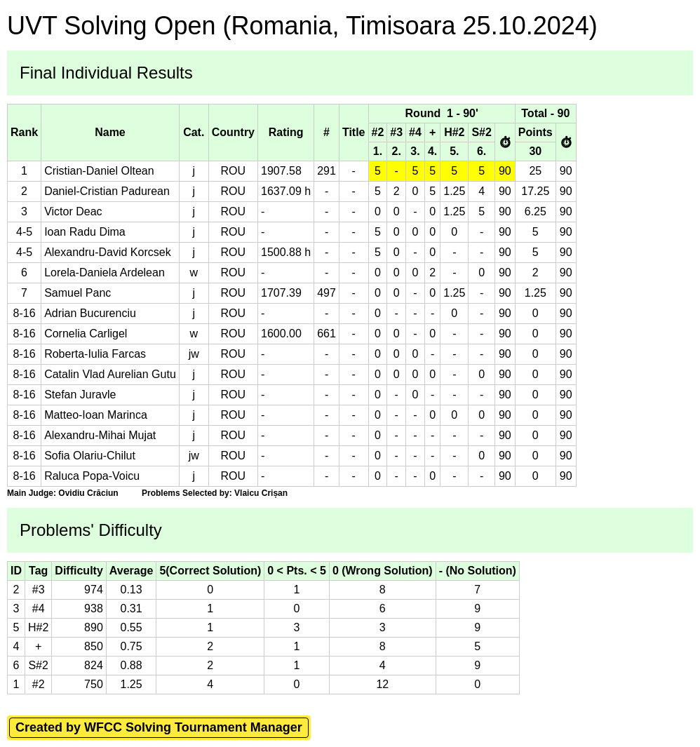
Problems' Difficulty (91, 530)
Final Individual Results (106, 73)
